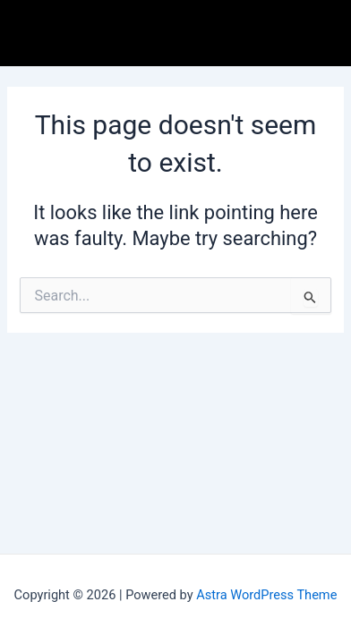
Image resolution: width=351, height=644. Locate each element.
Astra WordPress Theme (266, 595)
